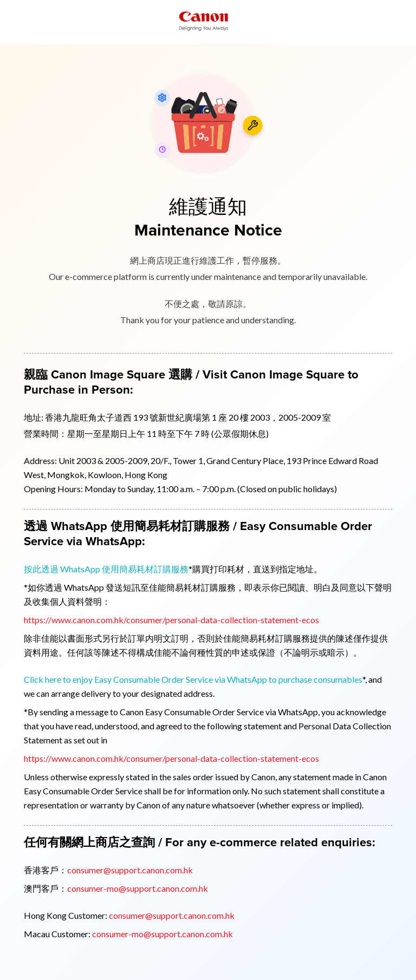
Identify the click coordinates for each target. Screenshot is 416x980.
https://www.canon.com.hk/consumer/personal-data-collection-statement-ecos (171, 620)
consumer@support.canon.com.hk (130, 870)
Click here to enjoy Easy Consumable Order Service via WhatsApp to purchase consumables (193, 679)
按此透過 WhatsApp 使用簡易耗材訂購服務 (106, 569)
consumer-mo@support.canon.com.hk (138, 888)
